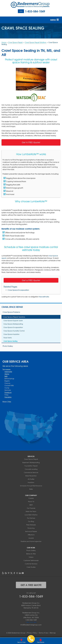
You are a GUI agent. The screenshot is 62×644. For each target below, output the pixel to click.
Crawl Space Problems (11, 312)
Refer (31, 489)
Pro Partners (31, 518)
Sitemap (53, 633)
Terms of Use (43, 633)
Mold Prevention (31, 476)
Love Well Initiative (31, 515)
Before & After (31, 554)
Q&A (31, 505)
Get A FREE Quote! (31, 142)
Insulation (31, 482)
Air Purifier (31, 479)
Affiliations (31, 535)
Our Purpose (31, 508)
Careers (31, 498)
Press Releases (31, 525)
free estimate (44, 297)
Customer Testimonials (31, 560)
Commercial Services (31, 472)
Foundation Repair (31, 466)
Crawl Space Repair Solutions (14, 317)
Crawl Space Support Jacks (13, 320)
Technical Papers (31, 531)
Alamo (7, 374)
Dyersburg (8, 392)
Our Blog (31, 521)
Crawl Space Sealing (10, 341)
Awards (31, 538)
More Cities (7, 402)
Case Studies (31, 567)
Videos (31, 557)
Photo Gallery (8, 346)
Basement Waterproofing (31, 462)
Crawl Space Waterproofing (13, 324)
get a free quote (31, 585)
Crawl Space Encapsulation (18, 290)
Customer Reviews (31, 564)
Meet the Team (31, 511)
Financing (31, 528)
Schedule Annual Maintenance (31, 486)
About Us (31, 501)
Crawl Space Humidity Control (14, 331)
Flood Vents (8, 338)
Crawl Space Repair (12, 307)
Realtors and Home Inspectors (31, 541)
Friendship (8, 397)
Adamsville (8, 372)
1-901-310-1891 (31, 622)
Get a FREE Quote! (31, 280)
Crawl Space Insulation (12, 334)
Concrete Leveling (31, 469)
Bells (6, 376)
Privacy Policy (32, 633)
